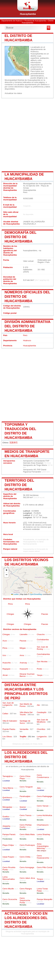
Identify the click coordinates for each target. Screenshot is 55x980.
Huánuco (27, 340)
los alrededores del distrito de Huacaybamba (26, 757)
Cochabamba (43, 640)
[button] (6, 571)
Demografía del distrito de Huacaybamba (20, 237)
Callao (5, 714)
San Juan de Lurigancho (8, 704)
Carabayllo (42, 712)
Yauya (40, 675)
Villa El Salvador (10, 721)
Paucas (45, 614)
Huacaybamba (28, 14)
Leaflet (15, 594)
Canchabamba (43, 654)
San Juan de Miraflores (42, 721)
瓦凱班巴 (13, 443)
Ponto (39, 669)
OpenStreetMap (36, 594)
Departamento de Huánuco (12, 21)
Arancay (23, 663)
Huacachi (24, 669)
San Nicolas (42, 662)
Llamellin (24, 634)
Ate (38, 705)
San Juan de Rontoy (42, 648)
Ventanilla (24, 729)
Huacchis (7, 663)
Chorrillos (41, 729)
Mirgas (23, 648)
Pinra (10, 604)
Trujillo (23, 737)
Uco (4, 655)
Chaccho (41, 634)
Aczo (5, 641)
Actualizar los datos (13, 93)
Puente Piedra (9, 729)
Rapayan (6, 669)
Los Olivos (7, 737)
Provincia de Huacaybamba (35, 21)
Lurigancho (42, 737)
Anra (22, 655)
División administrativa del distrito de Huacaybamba (27, 326)
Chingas (10, 614)
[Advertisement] (27, 135)
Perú (25, 335)
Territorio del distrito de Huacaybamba (19, 485)
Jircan (5, 675)
